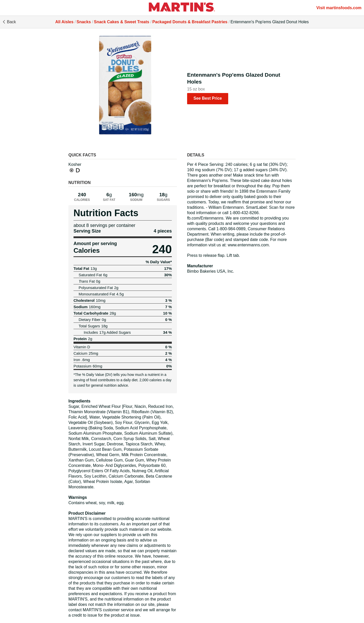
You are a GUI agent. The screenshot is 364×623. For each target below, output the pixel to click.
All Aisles (64, 22)
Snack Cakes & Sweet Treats (122, 22)
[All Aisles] (182, 8)
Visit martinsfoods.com (339, 8)
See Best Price (208, 98)
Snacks (84, 22)
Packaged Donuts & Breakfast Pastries (190, 22)
